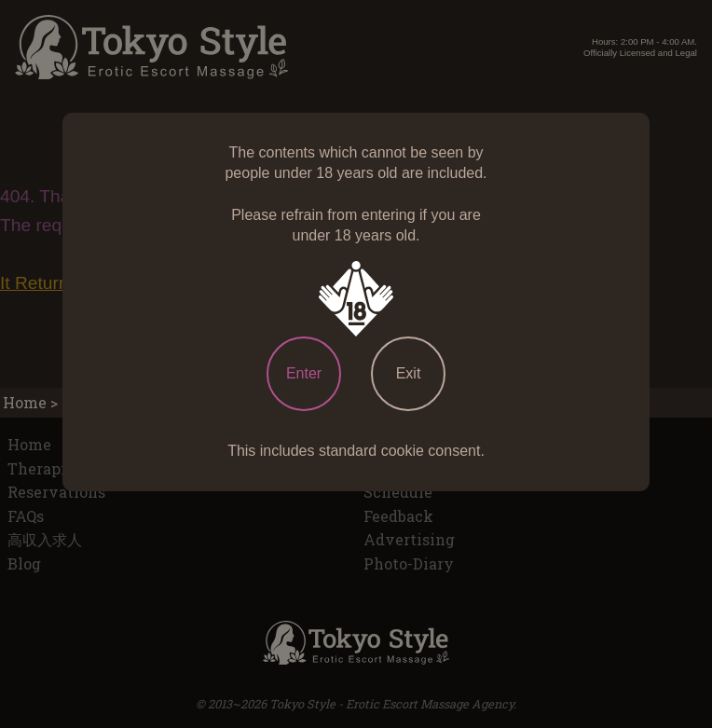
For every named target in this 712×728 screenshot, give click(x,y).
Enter (304, 373)
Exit (409, 373)
